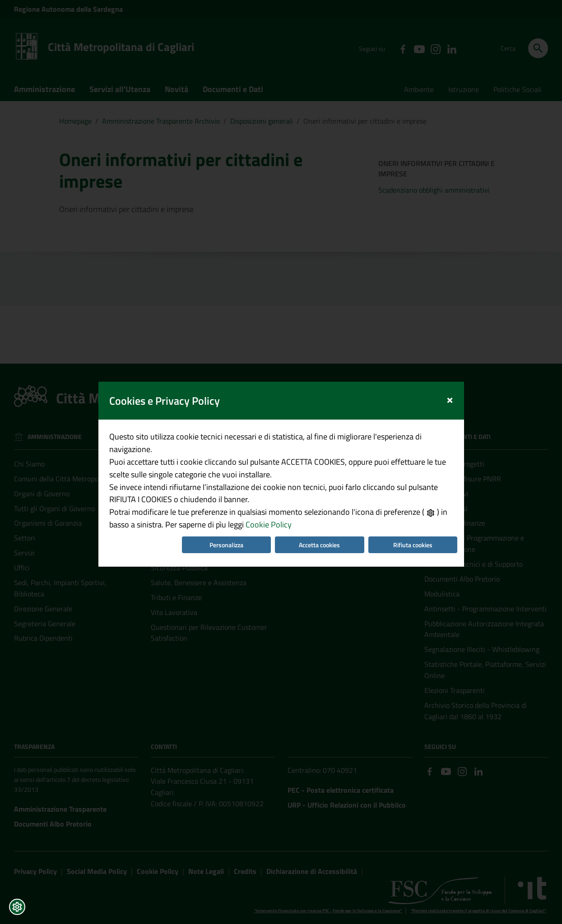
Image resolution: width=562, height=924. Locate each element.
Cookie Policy (269, 504)
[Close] (450, 378)
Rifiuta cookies (413, 524)
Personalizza (226, 524)
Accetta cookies (319, 524)
